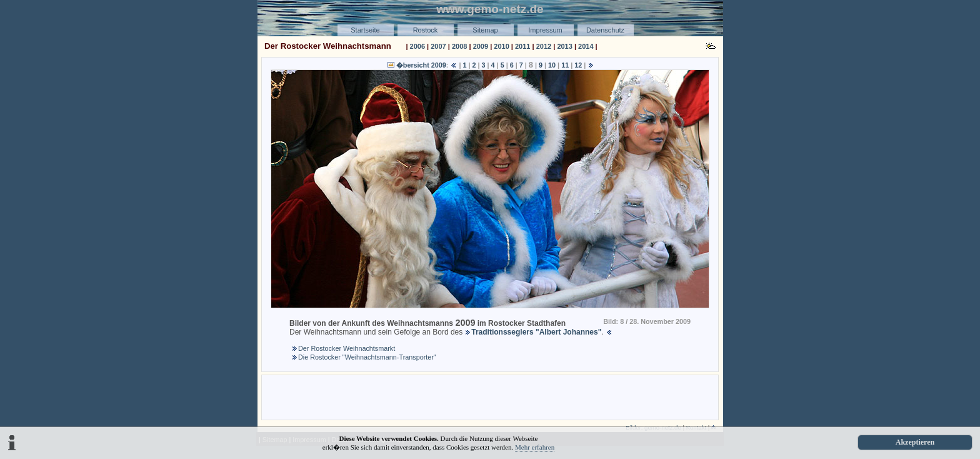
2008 (459, 46)
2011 (522, 46)
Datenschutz (605, 30)
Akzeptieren (915, 442)
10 (552, 65)
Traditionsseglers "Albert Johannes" (536, 332)
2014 (586, 46)
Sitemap (485, 30)
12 (578, 65)
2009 (481, 46)
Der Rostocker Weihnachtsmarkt (347, 348)
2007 (438, 46)
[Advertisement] (490, 396)
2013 (564, 46)
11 (565, 65)
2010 (501, 46)
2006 (417, 46)
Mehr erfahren (535, 447)
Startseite (365, 30)
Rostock (426, 30)
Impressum (545, 30)
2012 (544, 46)
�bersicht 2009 (421, 65)
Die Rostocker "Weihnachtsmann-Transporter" (367, 357)
